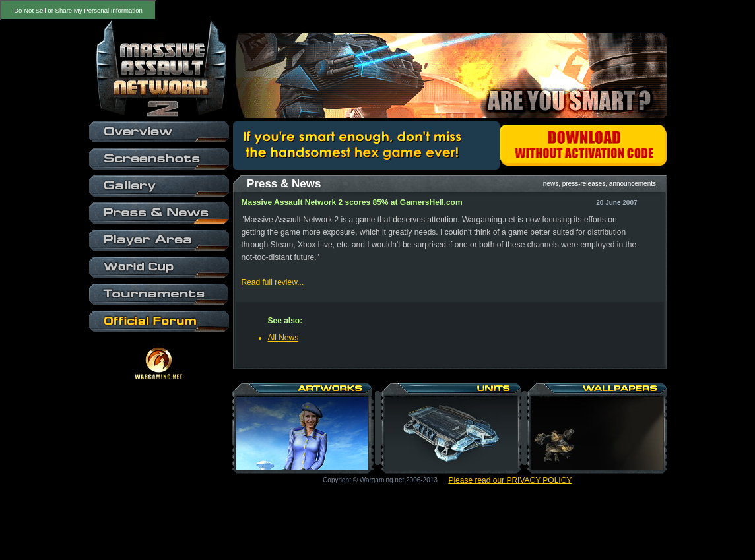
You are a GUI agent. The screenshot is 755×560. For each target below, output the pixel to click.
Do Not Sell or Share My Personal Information (78, 10)
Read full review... (273, 282)
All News (283, 338)
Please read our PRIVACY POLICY (510, 480)
